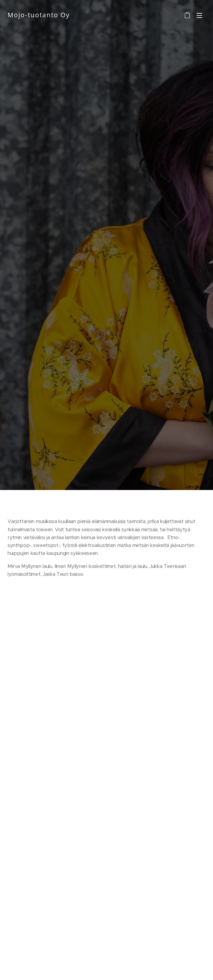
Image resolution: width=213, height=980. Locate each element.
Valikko (199, 15)
